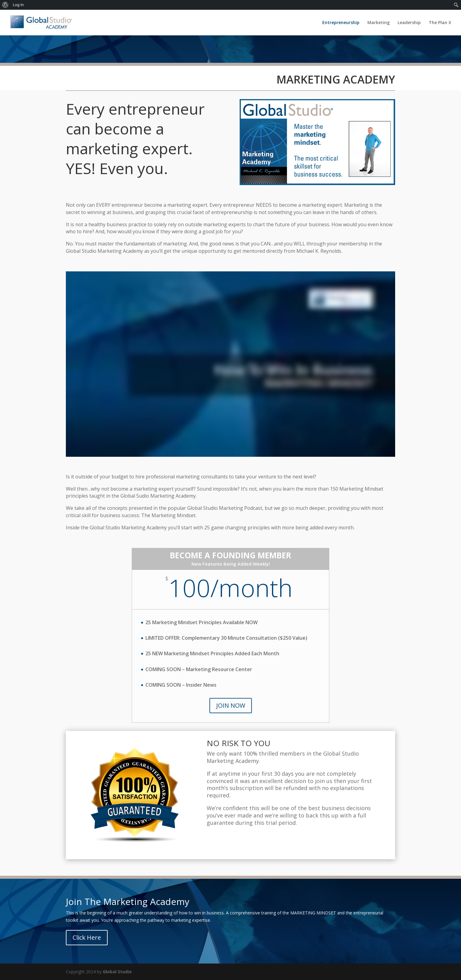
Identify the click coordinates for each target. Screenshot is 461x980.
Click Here (87, 937)
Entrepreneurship (341, 23)
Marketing (379, 23)
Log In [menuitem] (18, 5)
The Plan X (440, 23)
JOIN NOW (231, 705)
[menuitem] (5, 5)
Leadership (409, 23)
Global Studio (117, 972)
